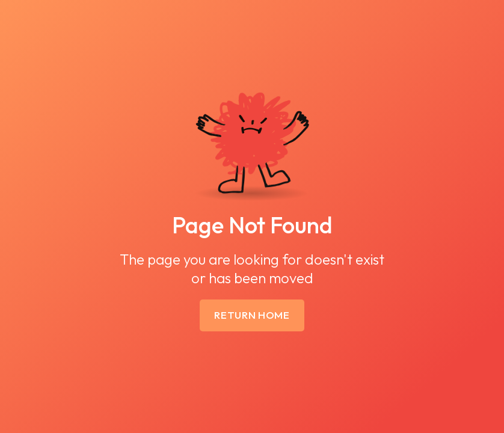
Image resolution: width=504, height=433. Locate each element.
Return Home (252, 315)
